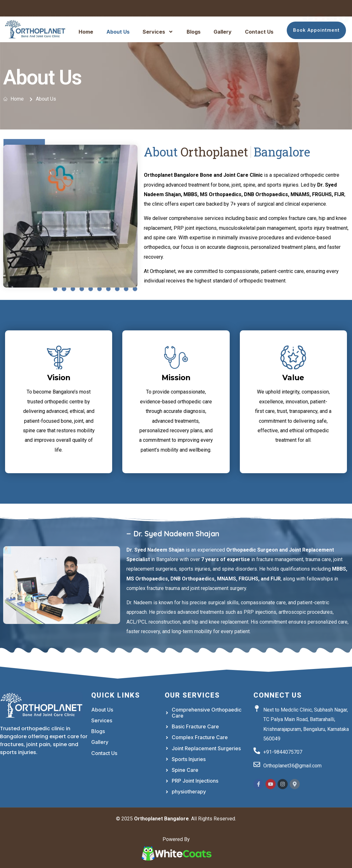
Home (86, 32)
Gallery (223, 32)
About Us (118, 32)
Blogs (194, 32)
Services (158, 32)
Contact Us (259, 32)
